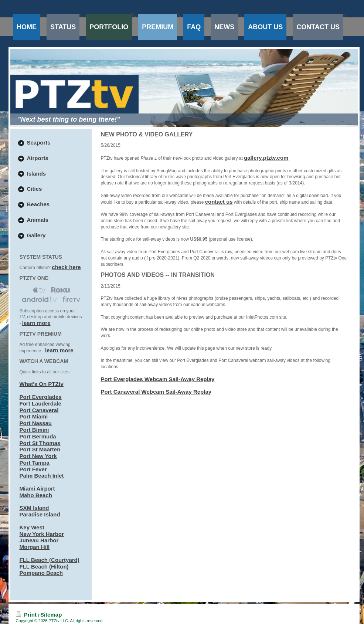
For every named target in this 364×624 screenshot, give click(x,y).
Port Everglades (41, 397)
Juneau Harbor (39, 540)
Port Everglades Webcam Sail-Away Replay (158, 379)
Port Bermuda (38, 436)
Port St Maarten (40, 449)
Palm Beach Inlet (42, 476)
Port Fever (33, 469)
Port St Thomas (40, 443)
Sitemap (51, 615)
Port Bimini (34, 430)
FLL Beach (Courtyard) (50, 560)
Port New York (38, 456)
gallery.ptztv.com (266, 158)
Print (27, 615)
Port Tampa (35, 463)
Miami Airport (37, 489)
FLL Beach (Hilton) (44, 567)
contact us (219, 202)
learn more (36, 323)
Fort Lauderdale (40, 403)
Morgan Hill (35, 547)
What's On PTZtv (42, 384)
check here (66, 267)
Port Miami (34, 416)
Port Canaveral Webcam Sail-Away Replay (156, 392)
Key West (32, 527)
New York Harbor (42, 534)
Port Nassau (36, 423)
